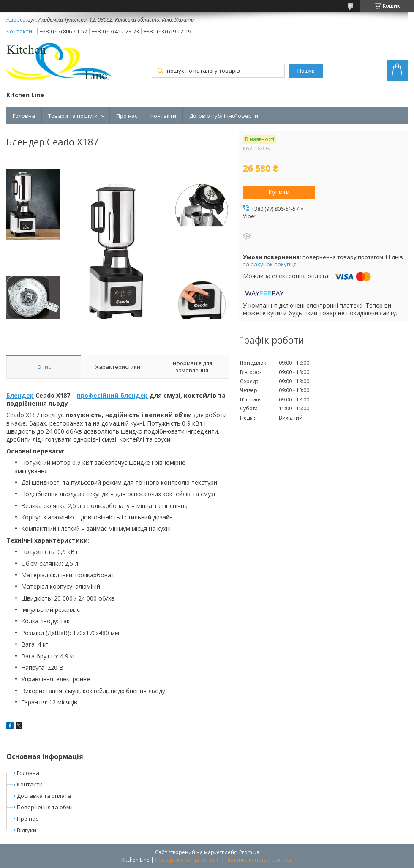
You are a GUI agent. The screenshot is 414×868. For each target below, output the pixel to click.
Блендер (20, 395)
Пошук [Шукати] (305, 71)
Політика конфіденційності (259, 860)
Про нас (127, 116)
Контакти (163, 116)
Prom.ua (249, 852)
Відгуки (27, 830)
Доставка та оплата (44, 796)
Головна (24, 116)
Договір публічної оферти (224, 116)
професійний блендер (112, 395)
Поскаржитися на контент (188, 860)
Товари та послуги (73, 116)
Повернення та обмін (46, 807)
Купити (279, 192)
